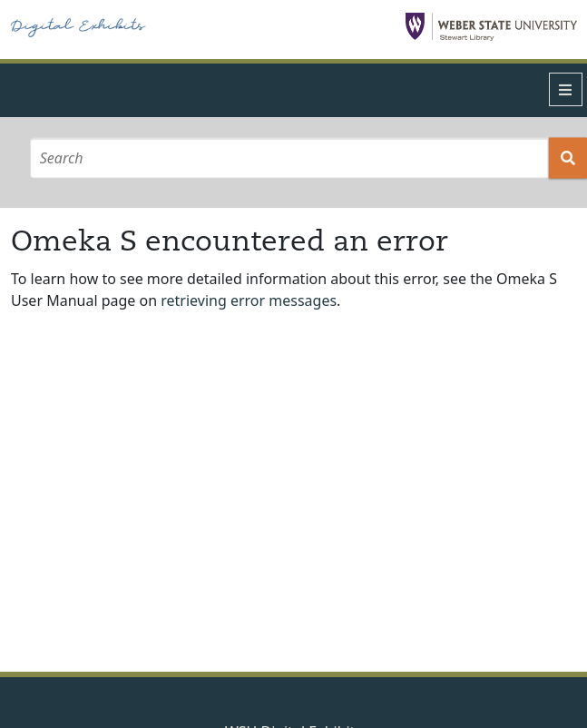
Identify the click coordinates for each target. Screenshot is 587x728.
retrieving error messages (249, 300)
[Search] (289, 157)
